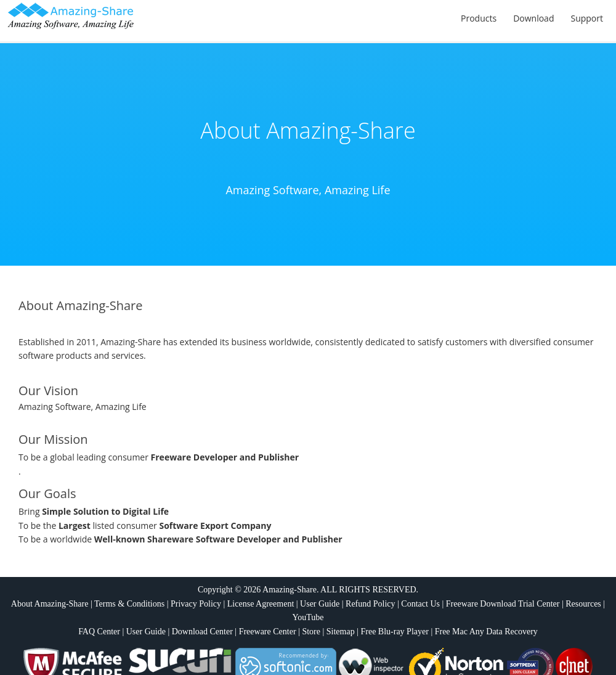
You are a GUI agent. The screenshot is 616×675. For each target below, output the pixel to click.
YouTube (308, 617)
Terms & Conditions (129, 604)
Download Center (202, 632)
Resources (583, 604)
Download (533, 18)
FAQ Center (99, 632)
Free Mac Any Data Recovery (486, 632)
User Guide (320, 604)
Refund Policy (371, 604)
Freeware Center (268, 632)
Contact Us (420, 604)
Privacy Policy (196, 604)
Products (479, 18)
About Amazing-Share (50, 604)
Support (587, 18)
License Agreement (261, 604)
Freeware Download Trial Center (503, 604)
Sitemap (341, 632)
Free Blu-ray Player (394, 632)
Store (311, 632)
